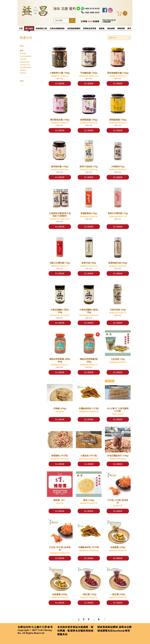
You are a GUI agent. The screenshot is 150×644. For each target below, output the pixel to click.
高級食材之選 (25, 64)
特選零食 (23, 73)
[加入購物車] (60, 83)
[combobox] (119, 38)
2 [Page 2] (84, 619)
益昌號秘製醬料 (26, 56)
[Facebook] (105, 10)
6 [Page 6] (99, 619)
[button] (123, 13)
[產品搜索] (60, 20)
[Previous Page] (73, 619)
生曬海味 (23, 59)
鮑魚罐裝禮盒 (25, 62)
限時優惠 (23, 53)
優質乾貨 (23, 70)
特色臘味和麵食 (26, 67)
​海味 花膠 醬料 (65, 9)
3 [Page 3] (88, 619)
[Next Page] (105, 619)
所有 (22, 51)
